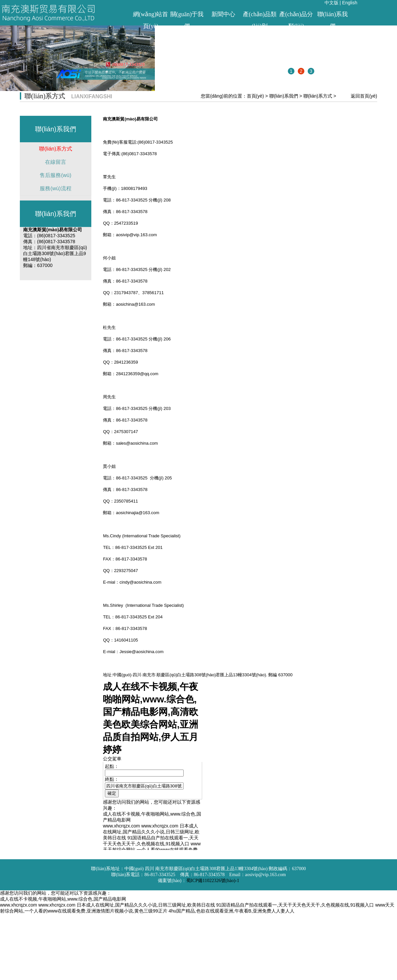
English (350, 3)
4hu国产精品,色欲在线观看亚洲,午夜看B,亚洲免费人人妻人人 (231, 911)
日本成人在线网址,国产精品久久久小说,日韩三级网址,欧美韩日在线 (146, 905)
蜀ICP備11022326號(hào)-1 (213, 881)
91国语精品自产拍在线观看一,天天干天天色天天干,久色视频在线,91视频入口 (295, 905)
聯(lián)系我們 (284, 96)
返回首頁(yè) (364, 96)
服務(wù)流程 (55, 188)
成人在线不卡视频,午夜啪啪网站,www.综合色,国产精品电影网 (63, 899)
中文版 (331, 3)
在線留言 (56, 162)
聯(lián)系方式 (318, 96)
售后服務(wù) (55, 175)
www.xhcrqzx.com (19, 905)
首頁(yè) (255, 96)
